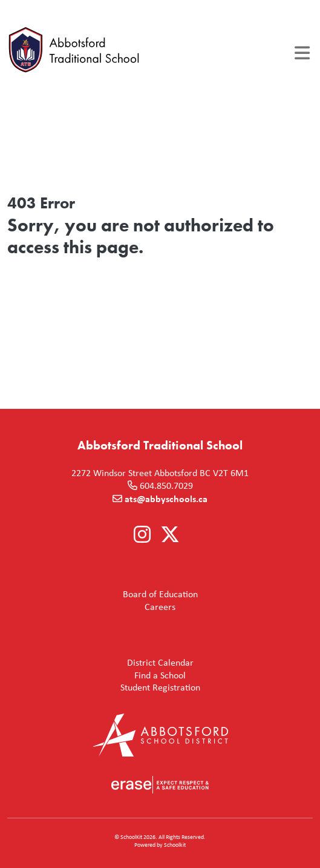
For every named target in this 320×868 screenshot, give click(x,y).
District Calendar (103, 663)
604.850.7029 (166, 485)
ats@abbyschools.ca (166, 499)
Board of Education (105, 595)
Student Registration (106, 688)
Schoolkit (175, 845)
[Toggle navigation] (302, 53)
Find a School (99, 676)
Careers (94, 607)
